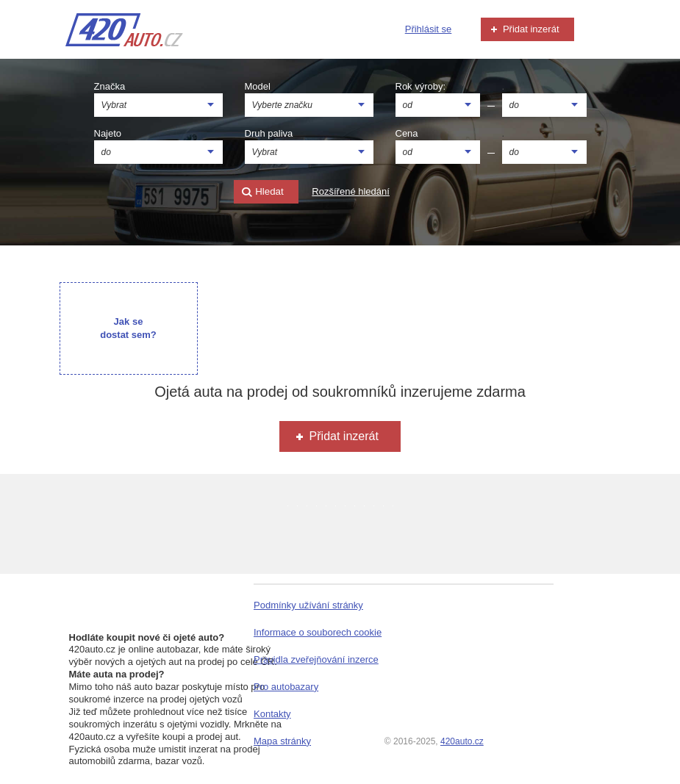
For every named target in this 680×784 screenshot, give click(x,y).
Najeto (108, 133)
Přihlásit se (429, 29)
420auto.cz (462, 741)
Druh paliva (269, 133)
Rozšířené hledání (351, 191)
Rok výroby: (421, 86)
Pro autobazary (286, 687)
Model (258, 86)
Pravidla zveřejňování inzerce (316, 659)
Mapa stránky (282, 741)
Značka (110, 86)
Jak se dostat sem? (128, 328)
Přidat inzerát (523, 29)
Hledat (262, 192)
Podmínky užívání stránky (308, 605)
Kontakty (272, 714)
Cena (407, 133)
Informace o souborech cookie (318, 632)
